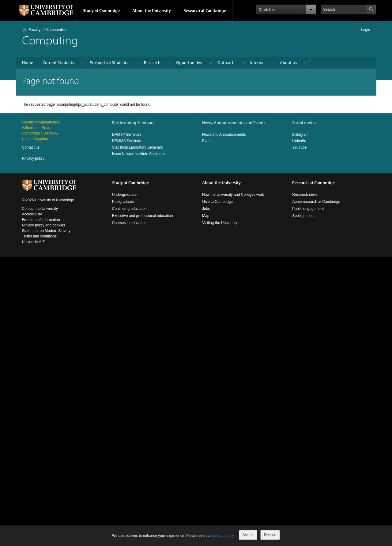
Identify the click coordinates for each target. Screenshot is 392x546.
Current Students (58, 63)
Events (208, 141)
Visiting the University (220, 223)
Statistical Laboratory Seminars (138, 147)
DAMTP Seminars (127, 135)
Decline (270, 535)
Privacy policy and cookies (44, 225)
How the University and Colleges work (233, 195)
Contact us (31, 147)
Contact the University (40, 209)
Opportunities (189, 63)
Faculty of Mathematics (48, 30)
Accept (248, 535)
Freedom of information (41, 220)
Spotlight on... (303, 216)
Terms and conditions (39, 236)
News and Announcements (224, 135)
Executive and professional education (143, 216)
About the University (152, 10)
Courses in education (129, 223)
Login (366, 30)
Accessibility (32, 214)
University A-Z (34, 242)
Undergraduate (124, 195)
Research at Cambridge (205, 10)
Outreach (226, 63)
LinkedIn (299, 141)
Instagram (300, 135)
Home (28, 63)
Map (206, 216)
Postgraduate (123, 202)
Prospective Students (109, 63)
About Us (288, 63)
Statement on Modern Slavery (46, 231)
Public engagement (308, 209)
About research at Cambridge (316, 202)
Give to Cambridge (217, 202)
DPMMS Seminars (127, 141)
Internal (257, 63)
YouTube (299, 147)
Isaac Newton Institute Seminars (138, 154)
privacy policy (223, 536)
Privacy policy (33, 158)
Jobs (206, 209)
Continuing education (129, 209)
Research (152, 63)
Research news (305, 195)
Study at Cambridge (101, 10)
